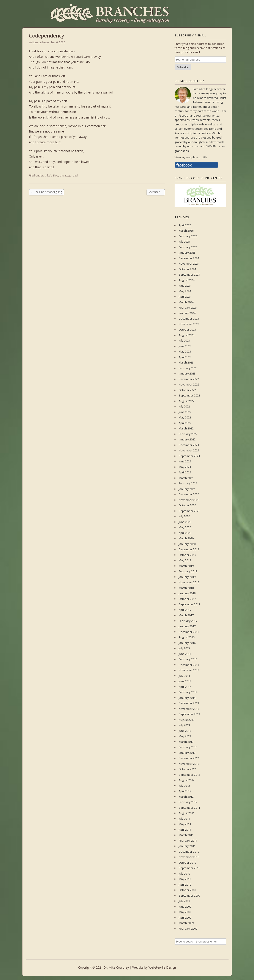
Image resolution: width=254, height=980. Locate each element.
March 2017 (186, 615)
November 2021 (189, 450)
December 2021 (189, 445)
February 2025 (188, 247)
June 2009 (185, 907)
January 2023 (187, 373)
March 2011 (186, 835)
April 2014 (185, 687)
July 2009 (184, 901)
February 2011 (188, 841)
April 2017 (185, 610)
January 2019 (187, 577)
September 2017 (189, 604)
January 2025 (187, 253)
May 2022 (185, 417)
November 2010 (189, 857)
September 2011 (189, 808)
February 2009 (188, 929)
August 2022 (187, 401)
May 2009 (185, 912)
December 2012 (189, 758)
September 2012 (189, 775)
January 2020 (187, 544)
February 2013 (188, 747)
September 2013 (189, 714)
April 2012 (185, 791)
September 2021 (189, 456)
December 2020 (189, 494)
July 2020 (184, 516)
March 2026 (186, 231)
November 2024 (189, 264)
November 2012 (189, 764)
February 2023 (188, 368)
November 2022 (189, 384)
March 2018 (186, 588)
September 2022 (189, 395)
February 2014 (188, 692)
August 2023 (187, 335)
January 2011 (187, 846)
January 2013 (187, 753)
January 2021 (187, 489)
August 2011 (187, 813)
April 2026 (185, 225)
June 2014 (185, 681)
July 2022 (184, 406)
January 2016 (187, 643)
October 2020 (187, 505)
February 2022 (188, 434)
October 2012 (187, 769)
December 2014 (189, 665)
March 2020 (186, 538)
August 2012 (187, 780)
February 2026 (188, 236)
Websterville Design (162, 967)
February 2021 (188, 483)
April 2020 (185, 533)
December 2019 (189, 549)
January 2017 (187, 626)
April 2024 (185, 296)
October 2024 (187, 269)
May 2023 (185, 351)
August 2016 (187, 637)
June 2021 (185, 461)
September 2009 (189, 896)
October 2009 (187, 890)
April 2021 (185, 472)
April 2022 (185, 423)
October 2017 (187, 599)
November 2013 (189, 709)
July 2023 (184, 340)
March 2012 (186, 797)
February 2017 (188, 621)
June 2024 (185, 286)
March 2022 (186, 428)
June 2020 (185, 522)
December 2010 (189, 852)
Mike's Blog (51, 176)
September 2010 (189, 868)
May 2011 (185, 824)
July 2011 (184, 819)
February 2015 (188, 659)
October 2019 (187, 555)
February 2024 (188, 307)
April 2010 (185, 885)
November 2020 (189, 500)
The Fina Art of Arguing (46, 192)
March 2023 (186, 362)
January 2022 (187, 439)
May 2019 (185, 560)
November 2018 (189, 582)
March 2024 (186, 302)
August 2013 (187, 720)
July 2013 (184, 725)
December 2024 (189, 258)
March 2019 (186, 566)
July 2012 (184, 786)
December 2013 (189, 703)
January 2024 (187, 313)
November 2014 (189, 670)
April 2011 (185, 830)
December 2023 (189, 318)
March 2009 (186, 923)
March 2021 (186, 478)
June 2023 (185, 346)
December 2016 (189, 632)
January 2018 (187, 593)
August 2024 (187, 280)
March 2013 (186, 742)
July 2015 (184, 648)
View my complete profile (191, 157)
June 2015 (185, 654)
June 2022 (185, 412)
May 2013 (185, 736)
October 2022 (187, 390)
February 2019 (188, 571)
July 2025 (184, 242)
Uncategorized (69, 176)
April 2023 (185, 357)
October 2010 (187, 863)
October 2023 (187, 329)
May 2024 (185, 291)
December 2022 (189, 379)
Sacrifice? (156, 192)
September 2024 (189, 275)
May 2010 (185, 879)
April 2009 (185, 918)
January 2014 (187, 698)
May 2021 (185, 467)
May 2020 (185, 527)
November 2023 (189, 324)
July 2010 (184, 874)
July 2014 (184, 676)
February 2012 (188, 802)
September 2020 (189, 511)
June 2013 (185, 731)
